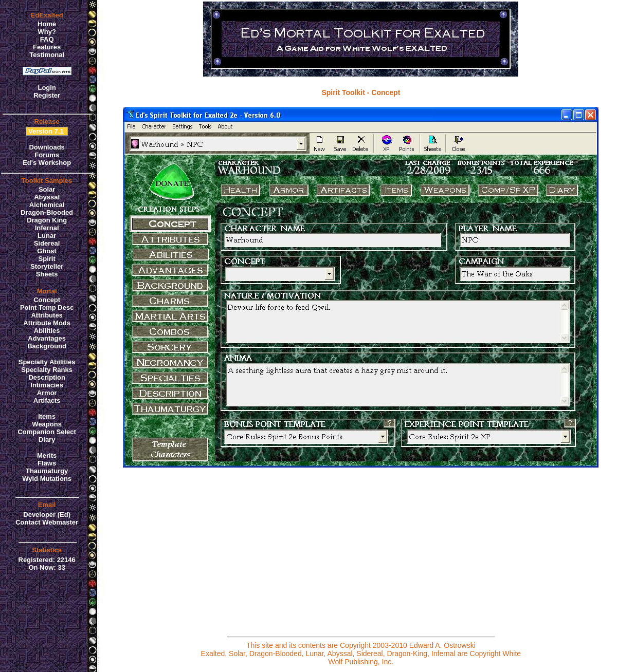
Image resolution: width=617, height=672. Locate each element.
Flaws (47, 463)
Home (47, 24)
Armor (47, 393)
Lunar (47, 236)
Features (47, 47)
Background (47, 346)
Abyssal (47, 197)
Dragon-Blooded (47, 212)
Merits (47, 455)
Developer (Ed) (47, 515)
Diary (47, 440)
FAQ (47, 39)
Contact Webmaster (47, 522)
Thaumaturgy (47, 471)
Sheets (47, 274)
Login (47, 88)
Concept (47, 300)
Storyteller (47, 266)
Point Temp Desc (47, 307)
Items (47, 416)
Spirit (47, 259)
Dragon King (47, 220)
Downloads (47, 147)
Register (47, 95)
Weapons (47, 424)
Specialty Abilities (47, 362)
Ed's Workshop (47, 163)
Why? (47, 32)
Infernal (47, 228)
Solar (47, 189)
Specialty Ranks (47, 370)
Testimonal (47, 55)
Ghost (47, 251)
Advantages (47, 338)
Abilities (47, 331)
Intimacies (47, 385)
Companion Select (47, 432)
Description (47, 377)
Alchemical (47, 205)
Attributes (47, 315)
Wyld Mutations (47, 479)
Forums (47, 155)
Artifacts (47, 400)
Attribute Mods (47, 323)
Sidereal (47, 243)
